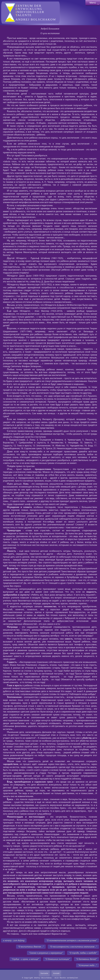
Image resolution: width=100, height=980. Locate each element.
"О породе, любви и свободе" (83, 953)
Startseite (44, 973)
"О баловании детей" (86, 959)
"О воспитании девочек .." (31, 947)
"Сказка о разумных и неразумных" (46, 953)
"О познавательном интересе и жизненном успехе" (72, 940)
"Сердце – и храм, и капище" (25, 959)
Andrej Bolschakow (36, 13)
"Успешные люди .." (87, 965)
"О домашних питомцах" (57, 959)
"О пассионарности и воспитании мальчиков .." (73, 947)
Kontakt (56, 973)
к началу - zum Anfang (14, 940)
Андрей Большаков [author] (50, 29)
